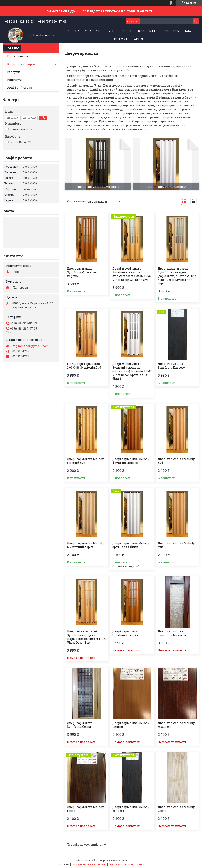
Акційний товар (20, 88)
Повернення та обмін (138, 31)
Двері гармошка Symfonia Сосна (80, 725)
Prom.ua (123, 860)
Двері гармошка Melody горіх (85, 809)
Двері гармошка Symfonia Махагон (172, 633)
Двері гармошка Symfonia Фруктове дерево (82, 272)
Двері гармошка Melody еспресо (131, 809)
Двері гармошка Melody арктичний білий (131, 545)
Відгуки (14, 72)
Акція (139, 39)
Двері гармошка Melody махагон (176, 725)
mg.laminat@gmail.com (31, 346)
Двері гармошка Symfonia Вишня (125, 633)
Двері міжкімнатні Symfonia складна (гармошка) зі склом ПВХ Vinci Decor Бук (86, 637)
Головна (73, 31)
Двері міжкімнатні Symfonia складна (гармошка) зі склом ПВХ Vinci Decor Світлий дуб (132, 274)
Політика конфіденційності (127, 864)
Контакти (122, 39)
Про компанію (18, 56)
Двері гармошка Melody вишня (131, 725)
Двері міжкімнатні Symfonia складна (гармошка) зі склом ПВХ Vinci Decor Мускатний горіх (177, 276)
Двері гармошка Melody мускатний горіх (85, 545)
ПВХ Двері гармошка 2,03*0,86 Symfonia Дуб (84, 366)
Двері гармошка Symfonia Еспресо (171, 366)
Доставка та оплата (175, 31)
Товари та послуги (99, 31)
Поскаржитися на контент (89, 864)
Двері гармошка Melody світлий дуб (85, 461)
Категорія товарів (21, 64)
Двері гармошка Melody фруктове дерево (131, 461)
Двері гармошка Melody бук (176, 545)
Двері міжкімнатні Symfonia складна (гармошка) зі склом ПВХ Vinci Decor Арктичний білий (132, 371)
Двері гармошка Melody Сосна (176, 809)
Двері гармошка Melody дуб (176, 461)
